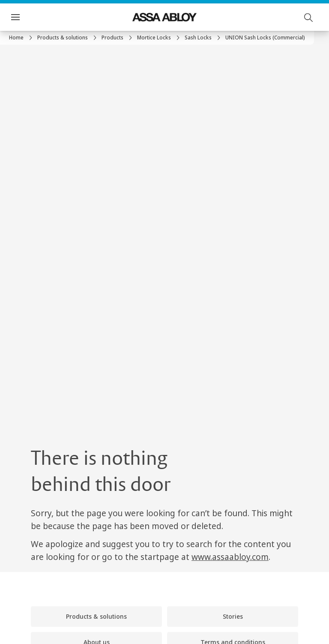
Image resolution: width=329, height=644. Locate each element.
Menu (30, 17)
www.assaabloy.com (230, 557)
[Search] (309, 17)
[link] (22, 38)
